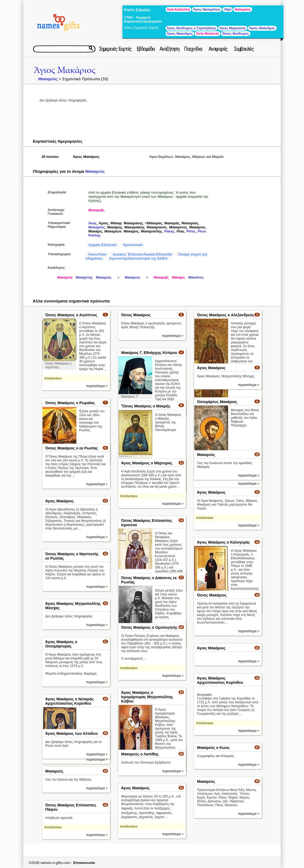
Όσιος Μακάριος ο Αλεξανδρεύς (226, 315)
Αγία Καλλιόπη (178, 9)
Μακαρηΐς (96, 210)
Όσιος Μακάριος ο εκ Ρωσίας (72, 448)
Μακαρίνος (178, 227)
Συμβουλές (244, 49)
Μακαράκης (133, 223)
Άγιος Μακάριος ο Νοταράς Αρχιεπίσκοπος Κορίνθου (69, 701)
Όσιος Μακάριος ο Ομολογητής (149, 627)
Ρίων (202, 231)
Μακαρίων (113, 231)
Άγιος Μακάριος (64, 70)
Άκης (93, 223)
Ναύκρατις (243, 9)
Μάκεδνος (196, 277)
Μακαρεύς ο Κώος (213, 748)
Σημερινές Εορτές (115, 49)
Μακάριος (197, 227)
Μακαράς (172, 223)
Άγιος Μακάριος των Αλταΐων (72, 733)
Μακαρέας (190, 223)
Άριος (104, 223)
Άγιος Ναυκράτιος (207, 9)
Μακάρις (95, 231)
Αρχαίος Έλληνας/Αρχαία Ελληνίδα (142, 254)
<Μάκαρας (154, 223)
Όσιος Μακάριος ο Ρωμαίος (70, 403)
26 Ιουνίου (50, 157)
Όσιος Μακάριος (136, 315)
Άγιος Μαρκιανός (233, 28)
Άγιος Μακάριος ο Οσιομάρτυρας (61, 644)
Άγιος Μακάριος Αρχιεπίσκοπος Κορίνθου (220, 680)
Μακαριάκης (135, 227)
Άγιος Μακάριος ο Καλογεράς (223, 542)
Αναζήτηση (169, 49)
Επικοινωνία (84, 863)
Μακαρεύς (48, 79)
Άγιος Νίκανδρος (262, 28)
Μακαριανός (157, 227)
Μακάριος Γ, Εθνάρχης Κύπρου (149, 353)
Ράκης (169, 231)
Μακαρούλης (152, 231)
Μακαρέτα (65, 277)
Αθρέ (228, 9)
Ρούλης (95, 235)
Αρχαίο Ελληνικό (102, 245)
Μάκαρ (116, 223)
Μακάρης (115, 227)
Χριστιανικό (133, 245)
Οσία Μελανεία (207, 34)
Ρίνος (191, 231)
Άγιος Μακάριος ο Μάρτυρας (147, 463)
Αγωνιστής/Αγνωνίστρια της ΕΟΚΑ (138, 258)
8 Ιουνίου (143, 10)
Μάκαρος (131, 231)
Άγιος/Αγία (97, 254)
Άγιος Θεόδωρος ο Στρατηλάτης (192, 28)
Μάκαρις (179, 277)
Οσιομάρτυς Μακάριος (217, 402)
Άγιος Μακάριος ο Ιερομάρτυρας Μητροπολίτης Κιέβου (147, 697)
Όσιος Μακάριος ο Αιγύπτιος (71, 315)
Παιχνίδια (193, 49)
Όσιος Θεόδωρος (236, 34)
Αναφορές (218, 49)
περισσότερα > (97, 386)
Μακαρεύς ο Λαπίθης (140, 754)
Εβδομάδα (146, 49)
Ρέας (181, 231)
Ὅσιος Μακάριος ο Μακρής (146, 406)
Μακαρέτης (84, 277)
